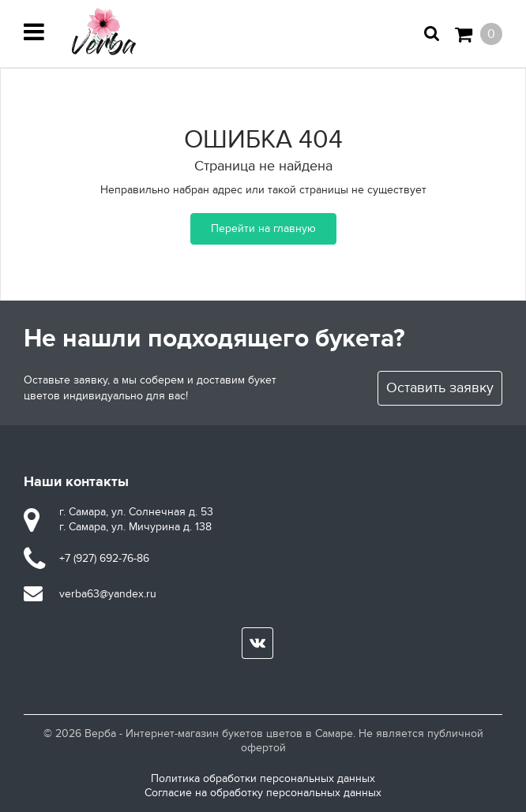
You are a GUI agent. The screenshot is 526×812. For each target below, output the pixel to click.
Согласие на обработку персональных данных (263, 793)
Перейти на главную (263, 228)
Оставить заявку (440, 388)
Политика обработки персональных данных (263, 778)
